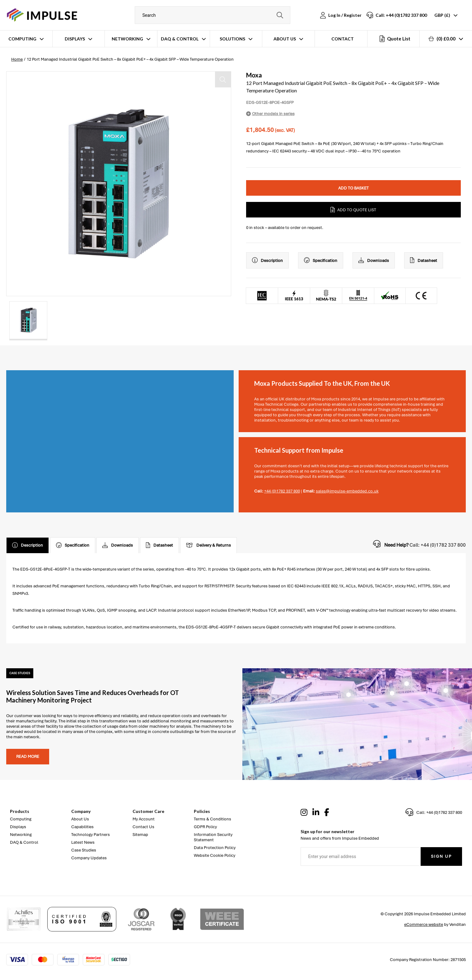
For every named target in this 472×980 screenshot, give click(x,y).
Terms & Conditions (213, 819)
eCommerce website (424, 924)
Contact (343, 39)
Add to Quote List (353, 210)
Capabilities (82, 827)
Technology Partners (91, 835)
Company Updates (89, 858)
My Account (144, 819)
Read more (28, 756)
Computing (22, 39)
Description (267, 260)
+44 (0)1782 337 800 (282, 491)
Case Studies (84, 850)
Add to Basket (353, 188)
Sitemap (140, 835)
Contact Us (143, 827)
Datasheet (424, 260)
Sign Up (441, 856)
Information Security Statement (213, 837)
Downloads (374, 260)
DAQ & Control (180, 39)
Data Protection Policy (215, 848)
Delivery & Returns (208, 545)
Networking (127, 39)
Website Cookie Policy (215, 855)
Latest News (83, 842)
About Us (285, 39)
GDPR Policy (205, 827)
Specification (321, 260)
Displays (75, 39)
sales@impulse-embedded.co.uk (347, 491)
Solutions (232, 39)
